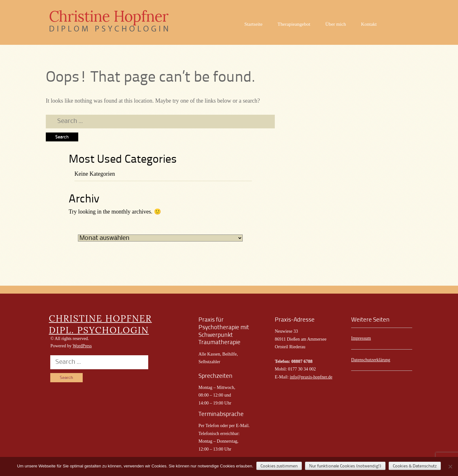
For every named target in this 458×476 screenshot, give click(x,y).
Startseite (253, 24)
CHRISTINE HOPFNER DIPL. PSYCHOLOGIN (101, 324)
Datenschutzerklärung (371, 360)
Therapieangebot (294, 24)
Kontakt (369, 24)
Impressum (361, 338)
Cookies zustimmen (279, 466)
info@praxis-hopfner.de (311, 377)
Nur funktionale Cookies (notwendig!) (345, 466)
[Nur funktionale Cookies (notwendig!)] (450, 466)
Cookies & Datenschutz (415, 466)
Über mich (336, 24)
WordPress (82, 346)
